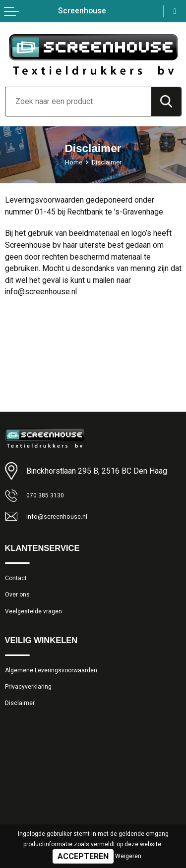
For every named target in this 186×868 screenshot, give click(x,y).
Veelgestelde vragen (38, 620)
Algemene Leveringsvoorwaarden (60, 681)
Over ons (20, 600)
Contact (18, 582)
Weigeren (128, 856)
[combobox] (78, 102)
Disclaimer (22, 719)
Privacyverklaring (32, 700)
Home (71, 162)
